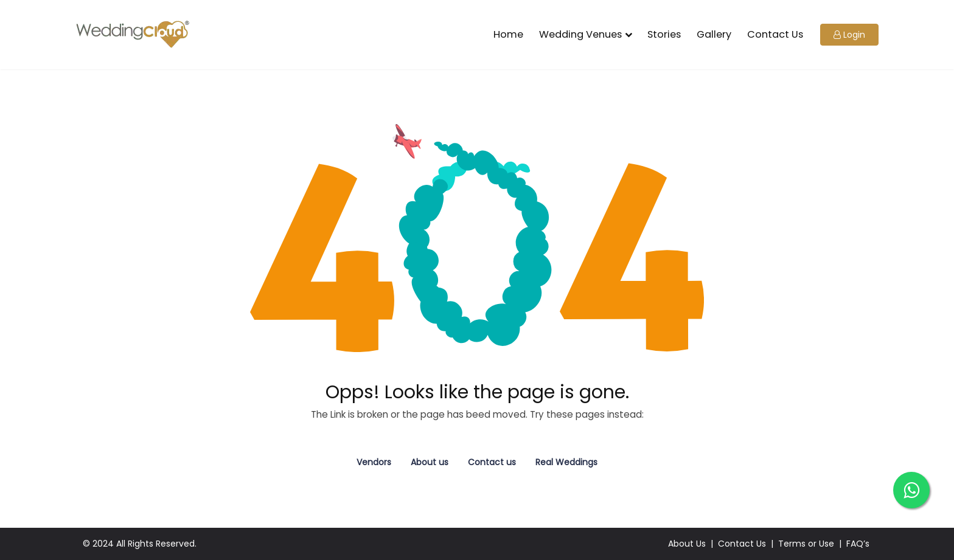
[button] (849, 35)
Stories (664, 34)
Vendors (374, 462)
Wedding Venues (580, 34)
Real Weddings (566, 462)
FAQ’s (858, 544)
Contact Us (775, 34)
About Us (687, 544)
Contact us (492, 462)
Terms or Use (806, 544)
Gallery (714, 34)
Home (508, 34)
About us (430, 462)
